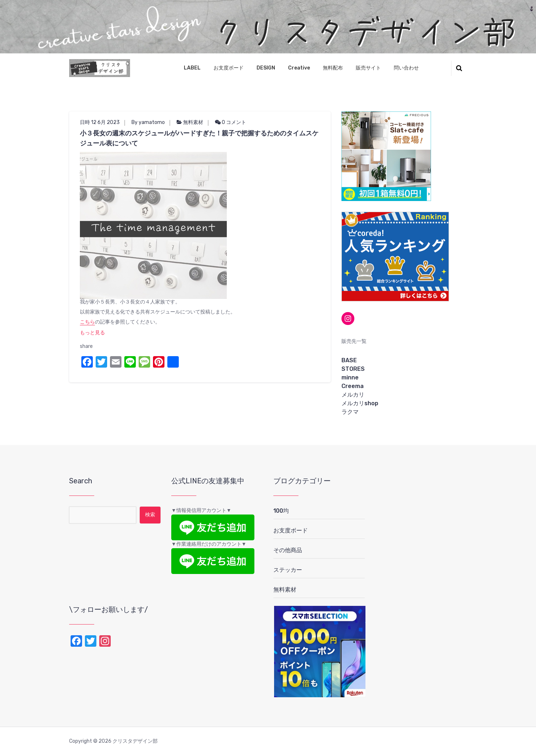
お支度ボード (229, 68)
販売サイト (368, 68)
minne (350, 377)
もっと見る (92, 333)
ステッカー (288, 570)
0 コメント (231, 122)
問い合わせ (406, 68)
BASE (349, 360)
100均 (281, 511)
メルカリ (353, 395)
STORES (353, 369)
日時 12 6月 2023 (100, 122)
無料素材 (193, 122)
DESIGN (266, 68)
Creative (299, 68)
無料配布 (333, 68)
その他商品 (288, 550)
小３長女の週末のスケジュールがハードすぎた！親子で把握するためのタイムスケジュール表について (199, 138)
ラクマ (350, 412)
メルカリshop (360, 403)
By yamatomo (148, 122)
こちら (87, 322)
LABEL (192, 68)
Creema (353, 386)
